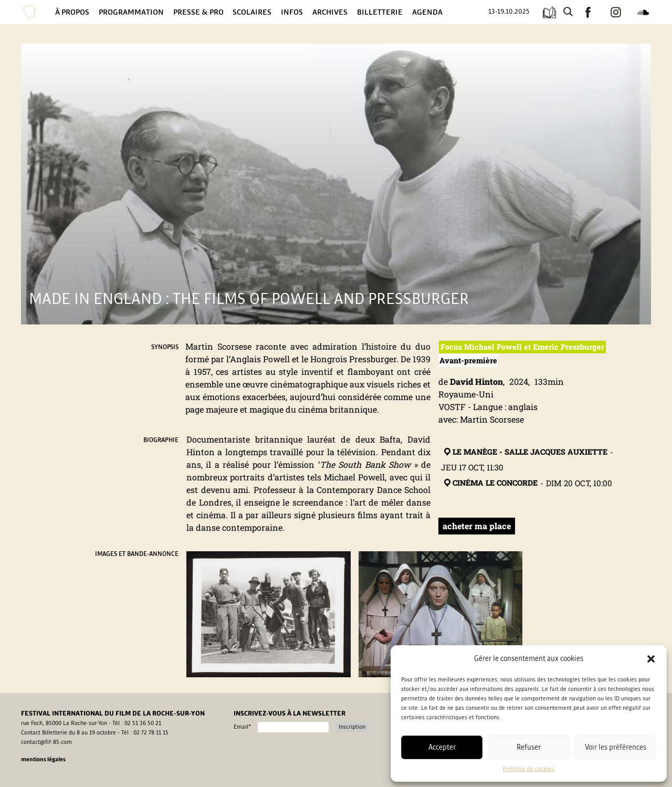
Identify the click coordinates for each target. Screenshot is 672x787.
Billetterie (380, 12)
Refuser (529, 747)
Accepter (442, 747)
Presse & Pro (198, 12)
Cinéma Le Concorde (490, 483)
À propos (72, 12)
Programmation (131, 12)
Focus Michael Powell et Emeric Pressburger (522, 347)
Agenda (427, 12)
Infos (292, 12)
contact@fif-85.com (46, 742)
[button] (651, 659)
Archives (330, 12)
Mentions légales (43, 760)
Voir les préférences (616, 747)
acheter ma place (477, 526)
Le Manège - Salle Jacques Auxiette (525, 452)
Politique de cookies (529, 769)
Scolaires (252, 12)
